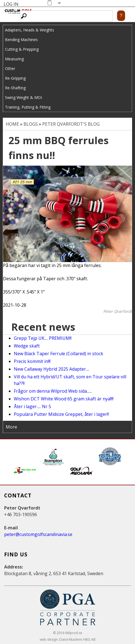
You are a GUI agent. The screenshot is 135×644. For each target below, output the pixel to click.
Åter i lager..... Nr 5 (32, 406)
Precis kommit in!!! (32, 361)
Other (10, 68)
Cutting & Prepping (22, 49)
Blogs (31, 124)
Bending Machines (21, 40)
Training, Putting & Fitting (28, 107)
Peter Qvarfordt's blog (71, 124)
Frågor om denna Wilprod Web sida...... (53, 391)
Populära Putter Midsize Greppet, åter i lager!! (61, 414)
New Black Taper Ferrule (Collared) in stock (59, 354)
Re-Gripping (15, 78)
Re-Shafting (15, 88)
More (11, 427)
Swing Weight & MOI (23, 97)
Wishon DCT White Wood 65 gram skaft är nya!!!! (64, 399)
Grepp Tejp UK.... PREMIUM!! (43, 338)
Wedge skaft (27, 346)
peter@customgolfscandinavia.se (38, 534)
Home (12, 124)
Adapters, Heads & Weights (30, 30)
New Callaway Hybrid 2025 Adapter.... (51, 369)
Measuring (14, 59)
